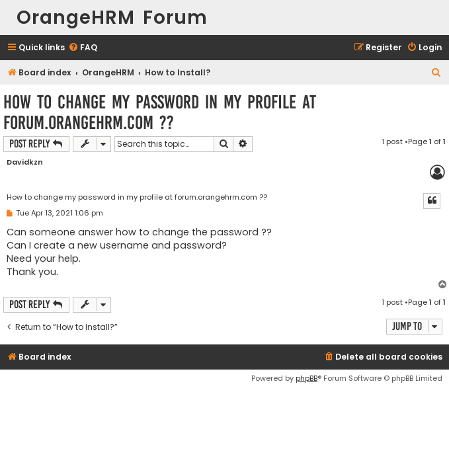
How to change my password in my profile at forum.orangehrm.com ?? (160, 112)
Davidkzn (25, 162)
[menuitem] (83, 48)
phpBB (306, 378)
